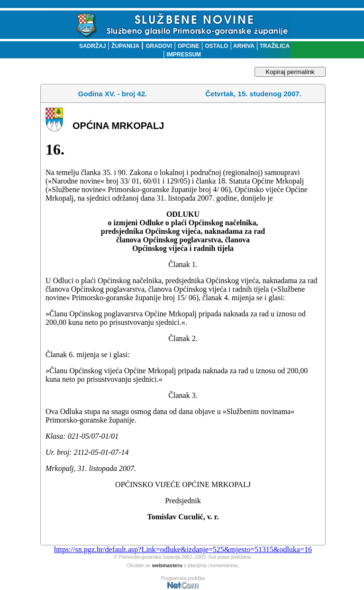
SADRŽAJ (90, 46)
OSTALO (216, 46)
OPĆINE (189, 46)
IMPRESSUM (184, 55)
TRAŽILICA (274, 46)
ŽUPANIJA (125, 46)
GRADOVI (159, 46)
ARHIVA (243, 46)
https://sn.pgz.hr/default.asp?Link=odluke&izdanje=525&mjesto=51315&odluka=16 (183, 549)
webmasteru (167, 565)
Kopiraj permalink (290, 72)
